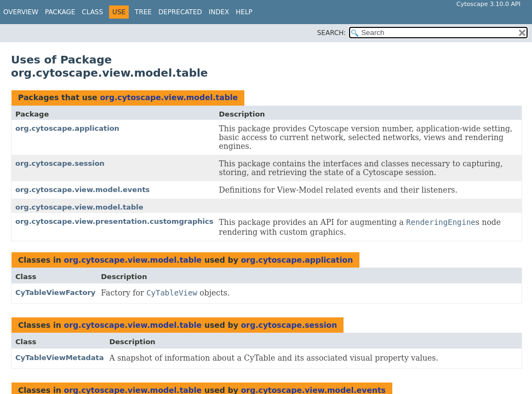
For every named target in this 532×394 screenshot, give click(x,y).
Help (244, 12)
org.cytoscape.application (67, 128)
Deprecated (180, 12)
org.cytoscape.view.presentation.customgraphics (115, 221)
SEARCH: (332, 33)
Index (219, 12)
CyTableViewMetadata (59, 358)
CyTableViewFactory (55, 292)
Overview (21, 12)
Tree (143, 12)
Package (60, 12)
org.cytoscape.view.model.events (82, 190)
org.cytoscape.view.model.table (169, 97)
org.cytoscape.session (60, 163)
